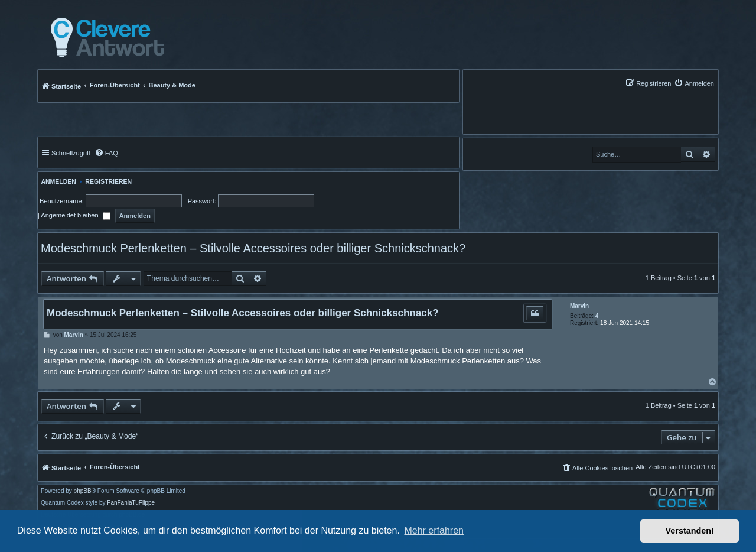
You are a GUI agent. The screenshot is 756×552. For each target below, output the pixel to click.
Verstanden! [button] (690, 531)
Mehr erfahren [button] (434, 530)
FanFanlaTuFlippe (131, 503)
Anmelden (57, 181)
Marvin (579, 306)
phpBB (83, 491)
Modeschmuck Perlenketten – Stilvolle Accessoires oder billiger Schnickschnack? (253, 248)
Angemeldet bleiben (75, 215)
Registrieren (108, 181)
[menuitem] (694, 83)
